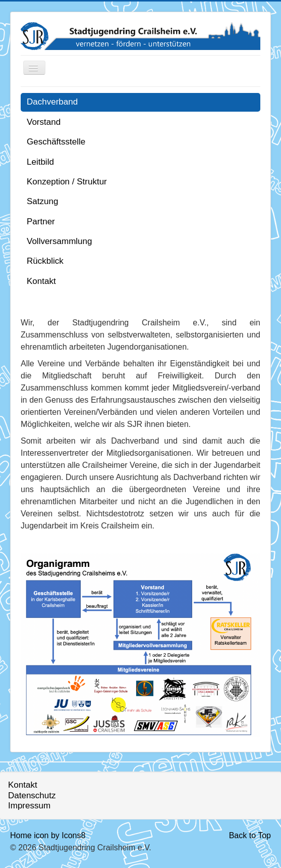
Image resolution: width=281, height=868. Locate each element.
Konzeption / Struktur (67, 182)
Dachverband (52, 102)
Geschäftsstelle (56, 142)
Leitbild (40, 162)
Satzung (42, 201)
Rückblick (45, 261)
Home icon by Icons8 (48, 835)
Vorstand (44, 122)
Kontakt (41, 281)
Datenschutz (32, 795)
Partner (41, 222)
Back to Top (250, 835)
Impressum (29, 806)
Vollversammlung (59, 241)
